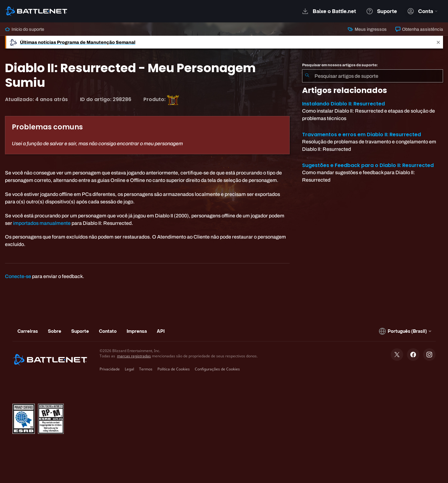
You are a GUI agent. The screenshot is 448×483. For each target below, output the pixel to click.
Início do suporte (25, 29)
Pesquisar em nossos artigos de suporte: (340, 65)
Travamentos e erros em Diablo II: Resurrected (362, 135)
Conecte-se (18, 276)
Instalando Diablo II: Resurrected (343, 104)
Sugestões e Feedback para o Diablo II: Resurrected (368, 165)
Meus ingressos (367, 29)
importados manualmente (42, 223)
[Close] (438, 42)
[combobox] (373, 76)
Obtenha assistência (419, 29)
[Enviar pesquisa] (307, 76)
